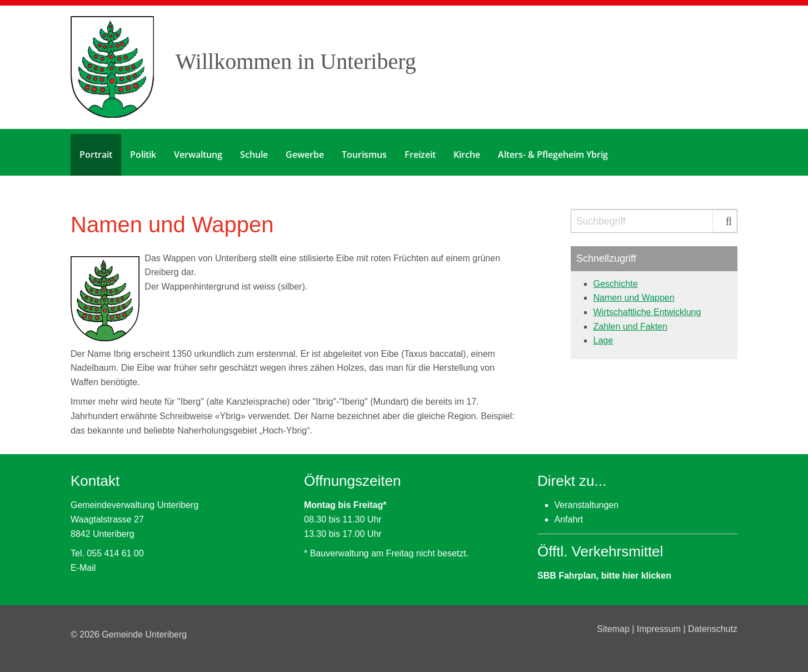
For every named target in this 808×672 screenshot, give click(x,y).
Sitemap (614, 624)
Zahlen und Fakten (630, 322)
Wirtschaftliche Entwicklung (647, 307)
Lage (603, 335)
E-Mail (83, 563)
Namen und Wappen (634, 293)
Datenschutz (713, 624)
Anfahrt (568, 514)
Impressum (660, 624)
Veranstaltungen (586, 501)
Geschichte (615, 279)
